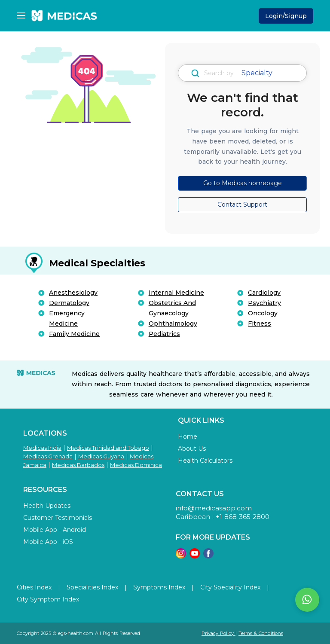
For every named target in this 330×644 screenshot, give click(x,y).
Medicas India (42, 448)
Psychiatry (264, 303)
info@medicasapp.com (214, 508)
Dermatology (69, 303)
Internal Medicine (176, 293)
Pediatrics (164, 334)
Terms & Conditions (261, 633)
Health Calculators (205, 461)
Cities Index (34, 587)
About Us (192, 449)
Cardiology (264, 293)
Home (188, 436)
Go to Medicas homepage (243, 183)
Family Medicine (74, 334)
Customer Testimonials (58, 518)
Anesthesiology (73, 293)
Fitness (260, 324)
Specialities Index (92, 587)
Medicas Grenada (48, 456)
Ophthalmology (173, 324)
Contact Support (242, 204)
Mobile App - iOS (48, 542)
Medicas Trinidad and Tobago (108, 448)
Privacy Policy (218, 633)
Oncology (263, 313)
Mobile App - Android (55, 530)
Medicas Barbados (78, 465)
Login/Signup (286, 16)
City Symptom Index (48, 599)
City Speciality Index (230, 587)
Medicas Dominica (136, 465)
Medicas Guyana (101, 456)
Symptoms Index (159, 587)
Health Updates (47, 506)
